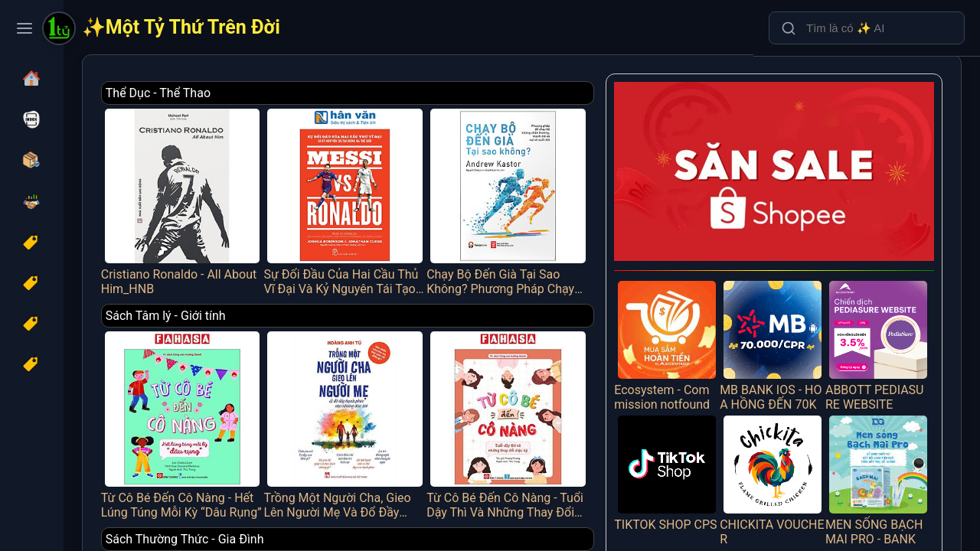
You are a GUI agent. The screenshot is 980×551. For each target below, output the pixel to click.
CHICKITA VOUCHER (797, 428)
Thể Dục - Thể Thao (278, 93)
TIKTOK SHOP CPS (707, 428)
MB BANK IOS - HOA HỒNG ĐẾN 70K (797, 310)
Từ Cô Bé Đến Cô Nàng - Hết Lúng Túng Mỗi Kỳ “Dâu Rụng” (291, 388)
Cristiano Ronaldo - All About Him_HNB (291, 189)
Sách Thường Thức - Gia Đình (305, 492)
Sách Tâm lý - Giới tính (286, 292)
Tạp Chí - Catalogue (279, 523)
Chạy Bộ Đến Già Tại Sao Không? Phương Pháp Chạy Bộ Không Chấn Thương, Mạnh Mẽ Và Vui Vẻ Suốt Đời (569, 189)
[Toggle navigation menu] (24, 28)
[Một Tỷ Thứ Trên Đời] (59, 30)
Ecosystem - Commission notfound (707, 310)
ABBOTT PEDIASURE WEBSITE (886, 310)
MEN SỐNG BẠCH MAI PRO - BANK (886, 428)
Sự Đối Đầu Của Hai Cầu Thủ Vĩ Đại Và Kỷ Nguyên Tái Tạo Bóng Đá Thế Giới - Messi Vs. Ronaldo (430, 189)
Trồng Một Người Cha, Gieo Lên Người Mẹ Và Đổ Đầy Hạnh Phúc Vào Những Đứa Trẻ (430, 388)
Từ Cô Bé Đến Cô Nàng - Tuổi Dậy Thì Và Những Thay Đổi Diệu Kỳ (569, 388)
